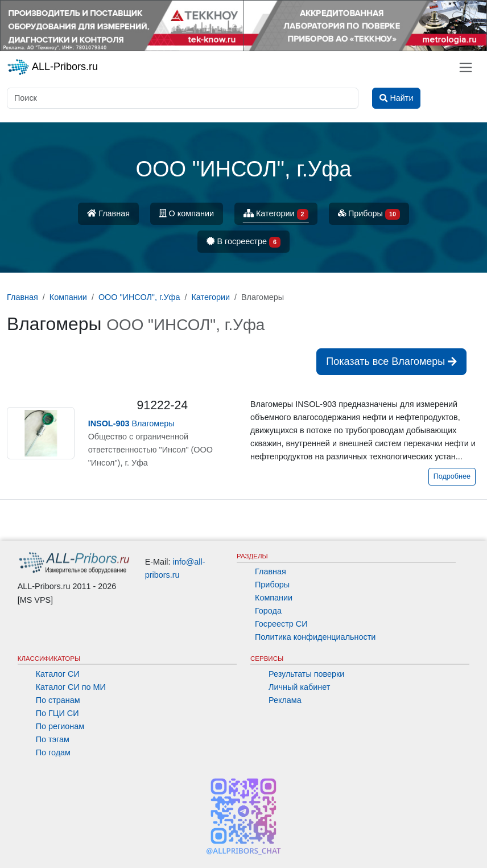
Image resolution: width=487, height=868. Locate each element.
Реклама (285, 700)
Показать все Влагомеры (391, 361)
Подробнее (452, 476)
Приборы (369, 214)
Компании (274, 598)
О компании (187, 213)
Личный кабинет (299, 687)
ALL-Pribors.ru (52, 67)
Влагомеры (131, 423)
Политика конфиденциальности (315, 637)
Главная (108, 213)
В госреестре (243, 242)
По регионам (60, 726)
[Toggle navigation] (466, 67)
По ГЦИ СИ (57, 713)
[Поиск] (183, 98)
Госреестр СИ (281, 624)
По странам (58, 700)
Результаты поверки (306, 674)
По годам (53, 752)
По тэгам (53, 739)
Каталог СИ (58, 674)
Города (268, 611)
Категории (276, 214)
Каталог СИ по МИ (71, 687)
